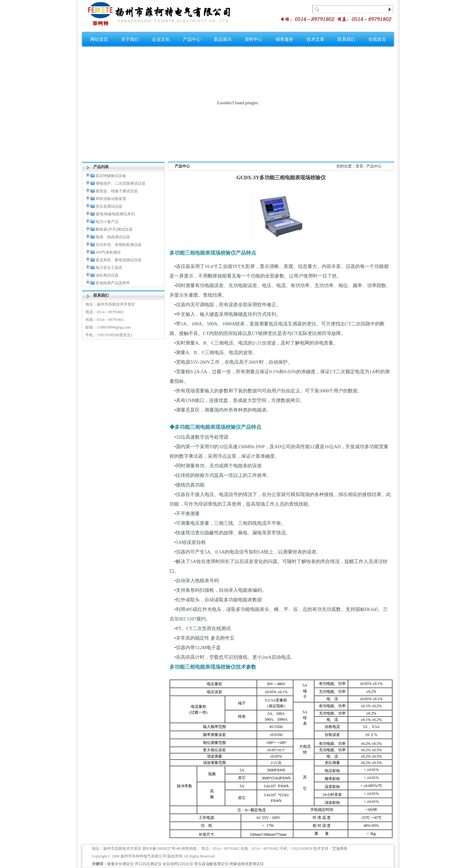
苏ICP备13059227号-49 (161, 849)
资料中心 (254, 39)
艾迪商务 (340, 849)
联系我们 (346, 39)
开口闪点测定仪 (148, 864)
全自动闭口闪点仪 (178, 864)
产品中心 (192, 39)
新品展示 (223, 39)
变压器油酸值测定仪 (211, 864)
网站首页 (99, 39)
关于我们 (130, 39)
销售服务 (285, 39)
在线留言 (377, 39)
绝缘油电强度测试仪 (247, 864)
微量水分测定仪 (120, 864)
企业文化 (161, 39)
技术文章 (315, 39)
